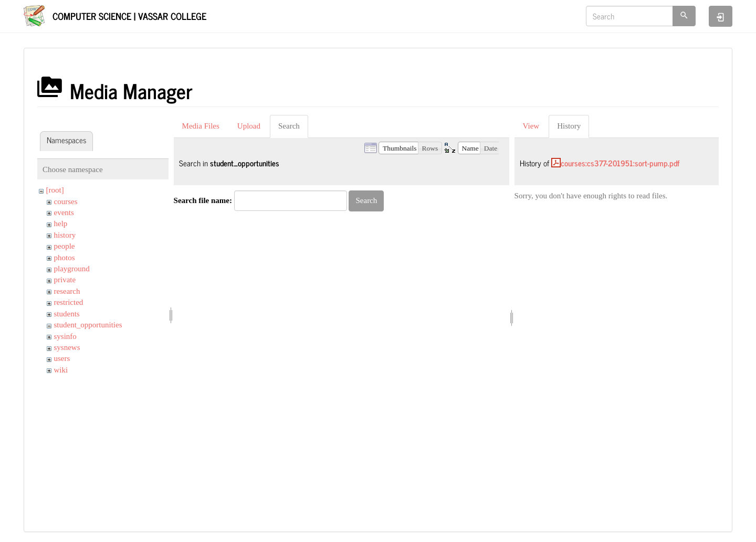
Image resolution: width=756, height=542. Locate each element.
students (67, 314)
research (67, 291)
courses (66, 201)
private (65, 280)
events (64, 212)
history (65, 235)
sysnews (67, 347)
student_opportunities (88, 325)
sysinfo (65, 336)
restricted (69, 302)
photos (65, 258)
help (61, 224)
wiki (61, 370)
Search (289, 126)
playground (72, 269)
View (531, 126)
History (569, 126)
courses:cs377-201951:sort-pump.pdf (620, 163)
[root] (55, 190)
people (65, 246)
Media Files (201, 126)
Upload (249, 126)
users (62, 358)
